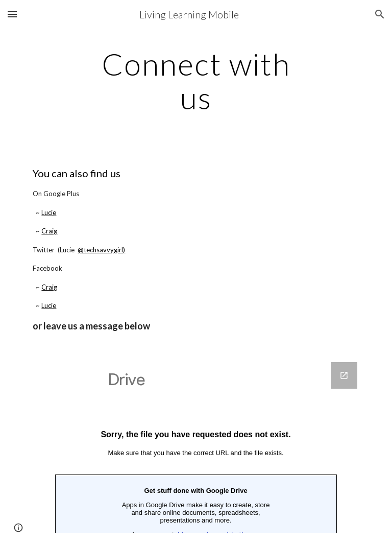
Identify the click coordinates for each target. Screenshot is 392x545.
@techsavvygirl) (101, 250)
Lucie (49, 212)
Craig (49, 231)
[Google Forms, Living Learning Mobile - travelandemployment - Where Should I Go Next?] (196, 447)
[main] (196, 81)
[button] (12, 14)
